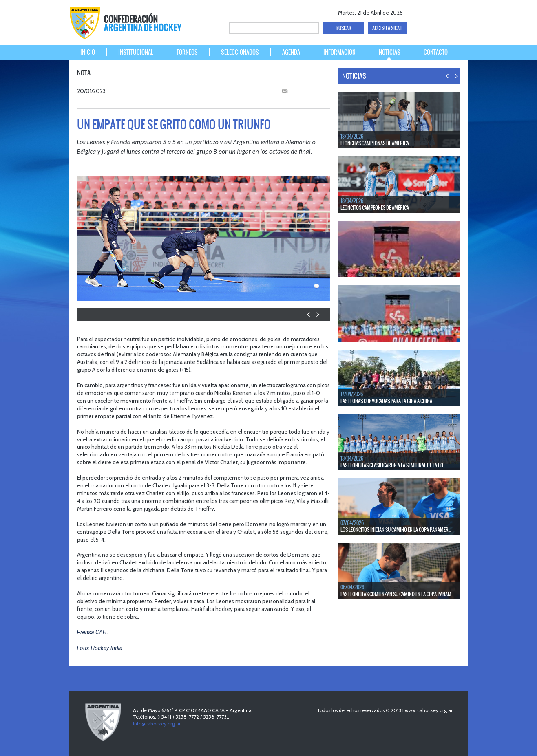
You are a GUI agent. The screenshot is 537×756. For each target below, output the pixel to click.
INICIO (88, 52)
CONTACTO (436, 52)
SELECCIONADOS (240, 52)
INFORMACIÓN (339, 52)
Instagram (459, 11)
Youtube (444, 11)
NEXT (317, 314)
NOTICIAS (390, 52)
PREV (309, 314)
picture (293, 290)
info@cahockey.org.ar (157, 724)
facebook (416, 11)
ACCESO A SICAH (387, 28)
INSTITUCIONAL (136, 52)
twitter (430, 11)
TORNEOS (187, 52)
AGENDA (291, 52)
